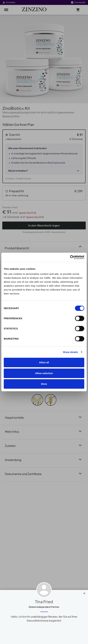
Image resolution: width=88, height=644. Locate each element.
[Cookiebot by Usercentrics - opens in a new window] (70, 257)
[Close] (84, 593)
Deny (44, 384)
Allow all (44, 362)
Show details (70, 352)
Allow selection (44, 373)
